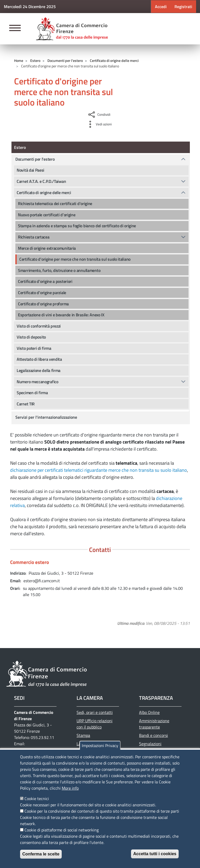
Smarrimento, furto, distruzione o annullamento (59, 270)
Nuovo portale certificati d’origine (47, 215)
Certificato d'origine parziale (42, 293)
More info (70, 788)
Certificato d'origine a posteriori (45, 281)
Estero (35, 60)
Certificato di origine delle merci (114, 60)
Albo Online (149, 712)
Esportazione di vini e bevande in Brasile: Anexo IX (61, 315)
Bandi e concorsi (154, 735)
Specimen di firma (32, 393)
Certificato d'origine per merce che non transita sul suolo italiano (75, 259)
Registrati (183, 7)
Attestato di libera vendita (39, 359)
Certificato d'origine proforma (43, 304)
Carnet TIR (26, 404)
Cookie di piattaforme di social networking (62, 830)
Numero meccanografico (37, 382)
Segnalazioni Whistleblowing (153, 747)
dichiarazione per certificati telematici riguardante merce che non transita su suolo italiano (99, 470)
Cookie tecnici (37, 799)
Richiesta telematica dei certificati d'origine (55, 203)
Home (19, 60)
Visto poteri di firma (34, 348)
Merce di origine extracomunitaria (47, 248)
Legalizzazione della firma (39, 370)
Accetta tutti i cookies (155, 854)
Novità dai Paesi (30, 170)
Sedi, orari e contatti (95, 712)
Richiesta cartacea (34, 237)
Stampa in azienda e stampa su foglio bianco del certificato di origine (77, 226)
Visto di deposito (31, 337)
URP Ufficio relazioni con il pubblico (95, 724)
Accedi (161, 7)
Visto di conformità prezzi (39, 326)
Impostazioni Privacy (100, 745)
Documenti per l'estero (65, 60)
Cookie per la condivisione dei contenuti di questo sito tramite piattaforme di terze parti (102, 811)
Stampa (83, 735)
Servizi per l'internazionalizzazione (46, 417)
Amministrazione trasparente (154, 724)
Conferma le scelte (41, 854)
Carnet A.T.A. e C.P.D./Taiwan (41, 181)
